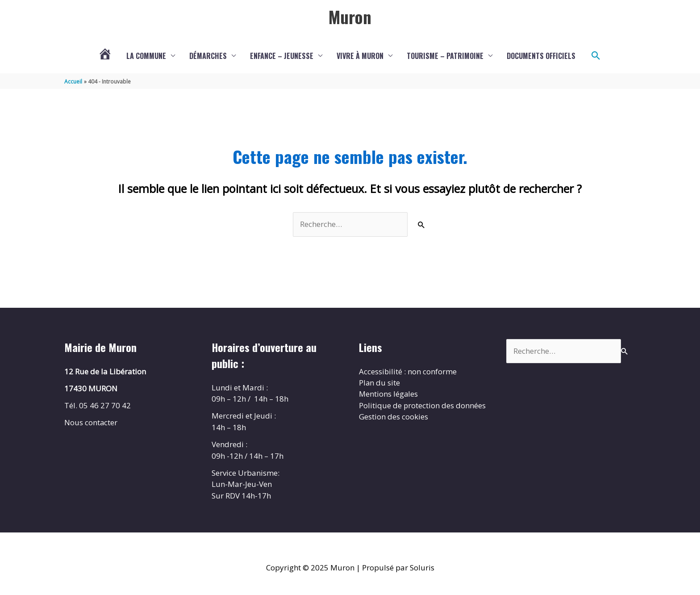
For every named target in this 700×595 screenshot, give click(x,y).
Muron (350, 17)
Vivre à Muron (360, 56)
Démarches (208, 56)
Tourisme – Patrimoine (445, 56)
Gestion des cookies (394, 417)
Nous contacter (91, 423)
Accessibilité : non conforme (408, 371)
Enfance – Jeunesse (282, 56)
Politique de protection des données (423, 406)
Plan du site (380, 383)
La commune (146, 56)
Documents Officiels (541, 56)
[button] (596, 56)
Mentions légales (389, 394)
